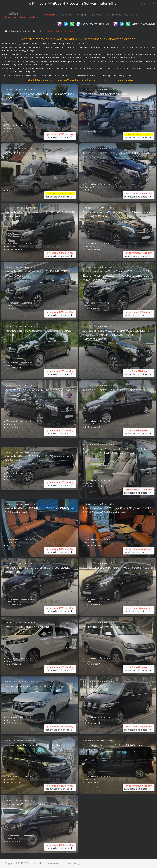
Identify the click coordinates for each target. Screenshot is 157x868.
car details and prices (60, 135)
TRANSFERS (80, 15)
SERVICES (96, 15)
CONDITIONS (113, 15)
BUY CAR (65, 15)
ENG (152, 4)
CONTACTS (130, 15)
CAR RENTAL (49, 15)
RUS (144, 4)
